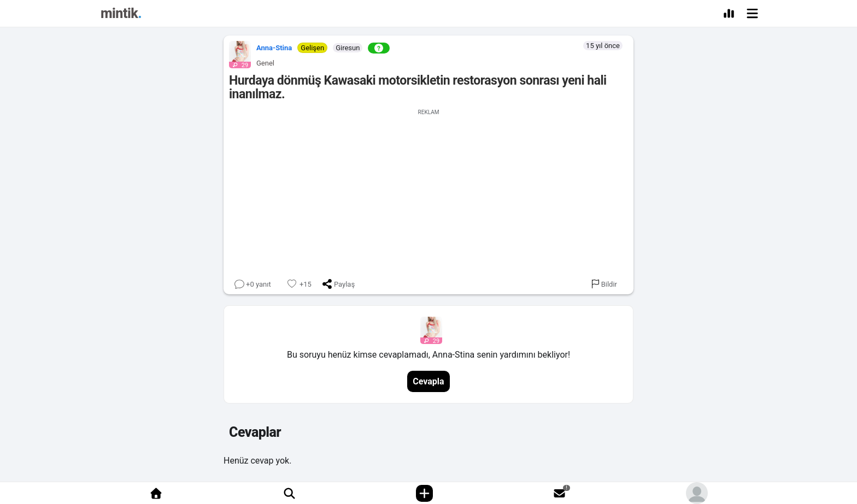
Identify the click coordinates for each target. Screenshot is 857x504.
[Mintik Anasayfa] (121, 15)
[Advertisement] (428, 192)
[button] (237, 52)
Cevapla (428, 381)
